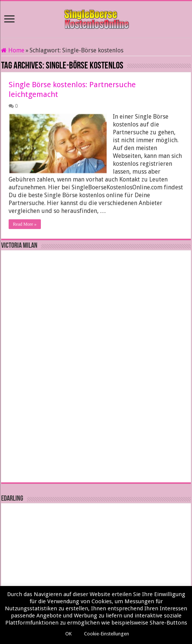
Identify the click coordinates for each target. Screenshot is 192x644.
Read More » (25, 224)
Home (13, 50)
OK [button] (68, 634)
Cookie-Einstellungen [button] (106, 634)
